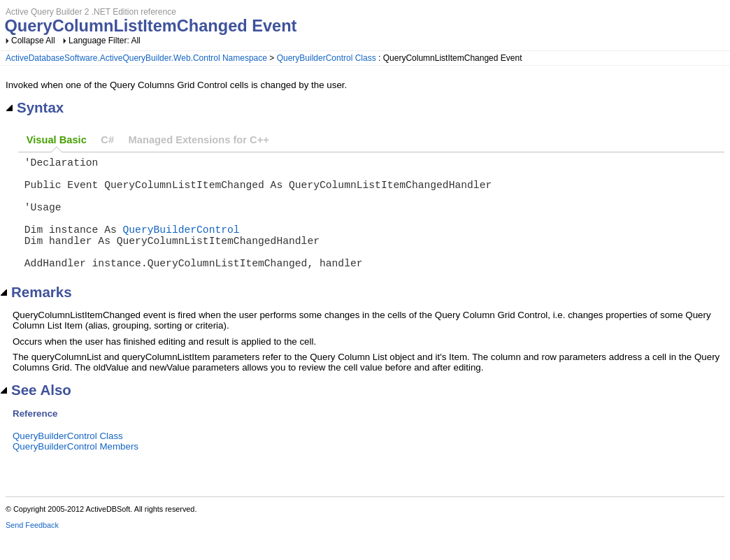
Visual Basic (57, 140)
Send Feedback (32, 550)
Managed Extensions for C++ (199, 140)
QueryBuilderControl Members (76, 472)
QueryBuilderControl (181, 245)
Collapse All (33, 41)
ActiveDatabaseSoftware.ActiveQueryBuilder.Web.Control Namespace (136, 58)
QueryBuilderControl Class (327, 58)
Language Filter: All (105, 41)
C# (107, 140)
